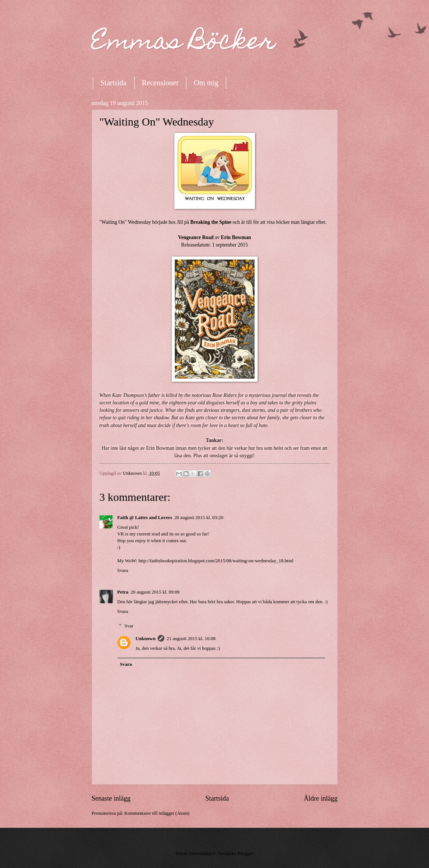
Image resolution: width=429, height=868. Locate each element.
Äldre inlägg (321, 798)
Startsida (114, 83)
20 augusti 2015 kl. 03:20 (199, 518)
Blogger (245, 853)
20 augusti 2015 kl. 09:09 (155, 592)
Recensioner (160, 83)
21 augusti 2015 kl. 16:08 (191, 639)
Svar (129, 626)
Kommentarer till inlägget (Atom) (157, 813)
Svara (123, 570)
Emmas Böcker (184, 43)
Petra (123, 592)
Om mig (206, 83)
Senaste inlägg (111, 798)
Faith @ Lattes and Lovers (145, 518)
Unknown (145, 639)
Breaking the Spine (211, 222)
